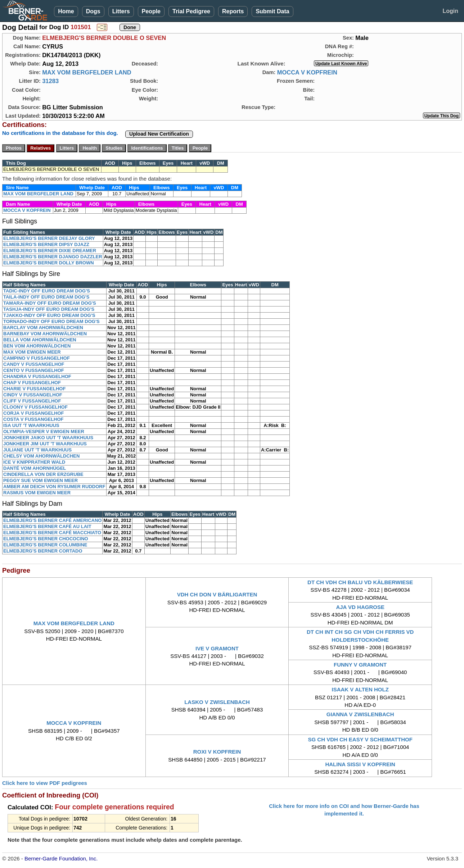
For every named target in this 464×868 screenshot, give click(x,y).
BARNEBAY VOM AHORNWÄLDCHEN (45, 334)
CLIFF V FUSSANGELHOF (32, 401)
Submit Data (272, 11)
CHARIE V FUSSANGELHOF (34, 389)
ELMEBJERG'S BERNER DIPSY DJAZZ (46, 244)
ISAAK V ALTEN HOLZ (360, 689)
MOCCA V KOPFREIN (307, 72)
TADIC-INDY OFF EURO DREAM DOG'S (47, 291)
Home (66, 11)
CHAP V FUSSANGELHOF (32, 383)
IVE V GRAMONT (217, 648)
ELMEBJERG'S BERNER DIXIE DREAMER (50, 251)
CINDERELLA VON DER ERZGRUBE (43, 474)
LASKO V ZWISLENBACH (217, 702)
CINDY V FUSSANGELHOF (33, 395)
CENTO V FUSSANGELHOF (34, 370)
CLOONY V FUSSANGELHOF (35, 407)
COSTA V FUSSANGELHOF (33, 419)
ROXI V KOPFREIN (217, 752)
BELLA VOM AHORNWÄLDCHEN (40, 340)
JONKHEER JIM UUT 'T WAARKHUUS (45, 444)
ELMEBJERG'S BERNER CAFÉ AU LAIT (47, 526)
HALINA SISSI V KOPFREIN (360, 764)
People (151, 11)
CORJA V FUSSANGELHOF (34, 413)
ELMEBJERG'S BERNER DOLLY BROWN (49, 263)
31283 (50, 81)
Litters (121, 11)
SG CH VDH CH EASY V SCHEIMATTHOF (360, 739)
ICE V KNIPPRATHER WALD (34, 462)
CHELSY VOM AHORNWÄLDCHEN (41, 456)
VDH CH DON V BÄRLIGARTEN (217, 594)
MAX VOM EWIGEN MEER (32, 352)
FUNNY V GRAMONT (360, 665)
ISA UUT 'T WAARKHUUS (31, 425)
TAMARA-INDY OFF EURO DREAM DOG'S (50, 303)
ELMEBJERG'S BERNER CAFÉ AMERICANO (52, 520)
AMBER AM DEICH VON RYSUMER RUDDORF (54, 487)
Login (450, 11)
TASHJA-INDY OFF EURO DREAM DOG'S (49, 309)
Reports (233, 11)
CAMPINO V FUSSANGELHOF (37, 358)
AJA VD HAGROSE (360, 607)
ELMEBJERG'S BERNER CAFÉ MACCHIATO (52, 533)
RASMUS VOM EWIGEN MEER (37, 493)
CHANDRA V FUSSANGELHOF (37, 376)
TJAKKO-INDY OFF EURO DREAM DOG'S (49, 315)
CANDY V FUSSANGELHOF (34, 364)
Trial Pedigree (191, 11)
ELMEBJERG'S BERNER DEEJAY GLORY (49, 238)
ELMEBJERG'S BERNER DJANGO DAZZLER (53, 257)
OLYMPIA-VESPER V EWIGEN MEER (44, 431)
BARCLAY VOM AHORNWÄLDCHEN (43, 328)
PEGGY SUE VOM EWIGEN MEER (40, 480)
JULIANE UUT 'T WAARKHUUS (37, 450)
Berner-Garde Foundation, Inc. (61, 858)
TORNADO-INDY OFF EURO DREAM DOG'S (51, 321)
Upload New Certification (159, 134)
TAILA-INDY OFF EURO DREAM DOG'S (46, 297)
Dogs (93, 11)
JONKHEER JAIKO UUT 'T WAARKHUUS (48, 438)
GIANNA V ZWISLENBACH (360, 714)
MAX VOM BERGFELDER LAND (87, 72)
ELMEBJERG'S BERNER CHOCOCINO (46, 539)
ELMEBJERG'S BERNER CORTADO (43, 551)
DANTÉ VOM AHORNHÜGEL (35, 468)
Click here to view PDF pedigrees (45, 783)
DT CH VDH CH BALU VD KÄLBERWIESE (360, 582)
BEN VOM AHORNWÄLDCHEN (37, 346)
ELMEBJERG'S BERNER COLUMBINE (45, 545)
